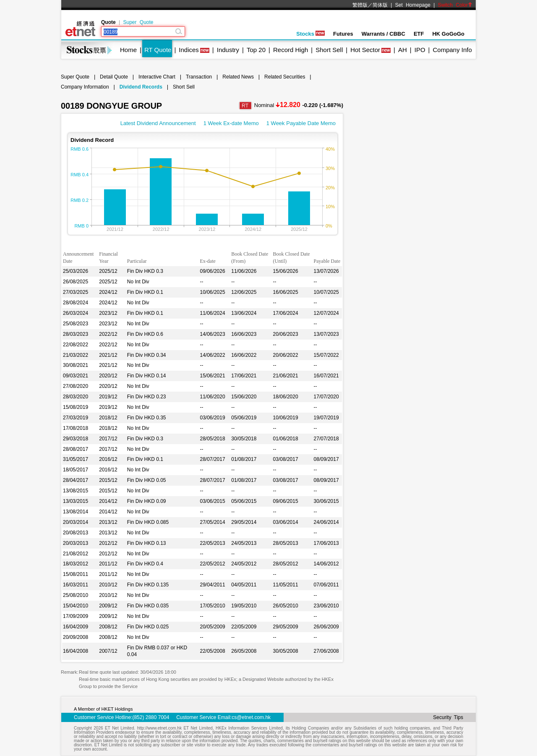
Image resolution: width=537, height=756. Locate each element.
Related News (238, 77)
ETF (419, 34)
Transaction (199, 77)
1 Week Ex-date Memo (231, 123)
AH (403, 50)
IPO (420, 50)
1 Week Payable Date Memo (301, 123)
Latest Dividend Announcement (158, 123)
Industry (228, 50)
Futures (343, 34)
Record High (291, 50)
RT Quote (158, 50)
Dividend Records (141, 87)
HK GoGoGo (448, 34)
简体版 (380, 5)
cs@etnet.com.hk (251, 717)
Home (128, 50)
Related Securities (285, 77)
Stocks (310, 34)
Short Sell (329, 50)
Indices (189, 50)
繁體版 (360, 5)
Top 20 (256, 50)
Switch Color (455, 5)
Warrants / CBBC (383, 34)
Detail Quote (114, 77)
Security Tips (448, 717)
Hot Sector (365, 50)
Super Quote (138, 22)
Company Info (452, 50)
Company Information (85, 87)
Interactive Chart (157, 77)
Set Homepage (413, 5)
